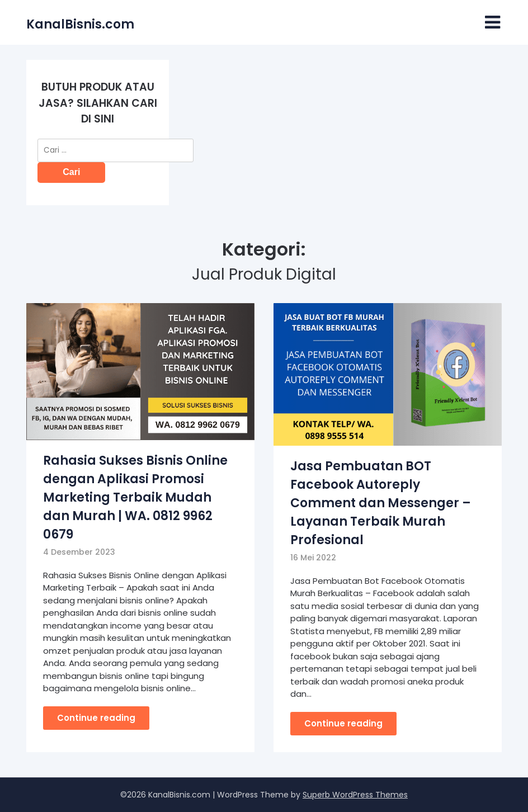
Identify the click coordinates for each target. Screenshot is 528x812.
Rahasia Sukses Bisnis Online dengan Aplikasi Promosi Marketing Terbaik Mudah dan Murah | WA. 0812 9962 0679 (135, 497)
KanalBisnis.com (80, 24)
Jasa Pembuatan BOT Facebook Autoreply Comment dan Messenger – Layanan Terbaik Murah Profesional (381, 503)
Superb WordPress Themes (355, 795)
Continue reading (96, 718)
